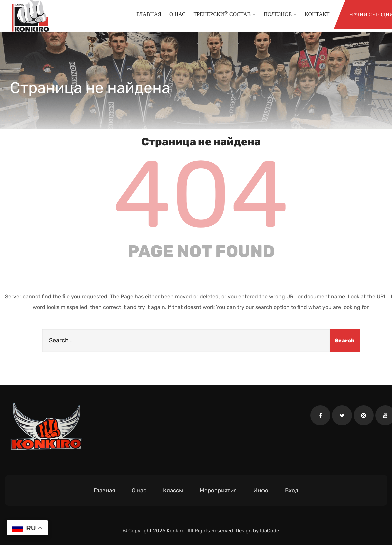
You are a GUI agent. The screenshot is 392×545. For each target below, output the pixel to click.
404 (201, 195)
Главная (149, 14)
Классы (173, 490)
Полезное (280, 14)
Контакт (317, 14)
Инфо (261, 490)
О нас (177, 14)
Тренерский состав (225, 14)
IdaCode (269, 531)
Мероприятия (218, 490)
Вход (292, 490)
